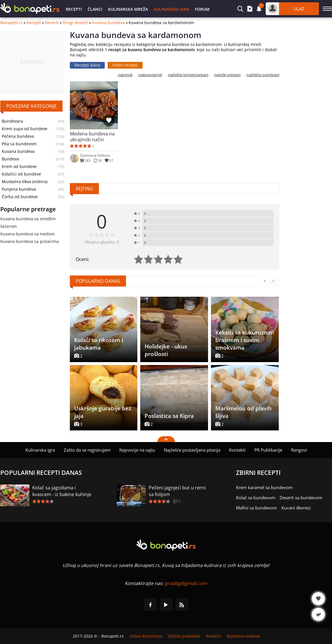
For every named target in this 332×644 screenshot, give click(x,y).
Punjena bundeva (19, 189)
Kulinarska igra (171, 9)
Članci (95, 9)
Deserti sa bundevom (301, 498)
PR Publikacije (268, 450)
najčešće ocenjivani (263, 75)
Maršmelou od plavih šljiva (243, 412)
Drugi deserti (75, 23)
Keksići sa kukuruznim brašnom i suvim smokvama (245, 340)
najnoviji (125, 75)
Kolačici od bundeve (21, 174)
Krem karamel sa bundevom (264, 487)
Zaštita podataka (184, 636)
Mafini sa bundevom (256, 508)
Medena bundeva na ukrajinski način (92, 137)
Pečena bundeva (18, 136)
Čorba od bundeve (20, 197)
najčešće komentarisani (188, 75)
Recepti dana (87, 65)
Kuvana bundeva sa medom (27, 234)
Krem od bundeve (19, 167)
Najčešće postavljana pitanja (192, 450)
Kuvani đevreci (296, 508)
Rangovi (299, 450)
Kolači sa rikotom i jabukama (99, 344)
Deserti (52, 23)
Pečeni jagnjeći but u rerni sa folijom (177, 491)
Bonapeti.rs (11, 23)
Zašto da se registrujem (87, 450)
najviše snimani (227, 75)
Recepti (74, 9)
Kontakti (237, 450)
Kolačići (213, 636)
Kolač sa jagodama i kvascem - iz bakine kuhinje (62, 491)
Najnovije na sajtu (137, 450)
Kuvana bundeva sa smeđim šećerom (28, 222)
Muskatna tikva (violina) (25, 182)
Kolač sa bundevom (256, 498)
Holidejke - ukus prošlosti (166, 350)
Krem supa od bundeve (25, 129)
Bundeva (10, 159)
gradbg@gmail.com (186, 583)
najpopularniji (150, 75)
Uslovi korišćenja (146, 636)
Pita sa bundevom (19, 144)
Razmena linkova (243, 636)
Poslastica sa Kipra (169, 416)
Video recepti (125, 65)
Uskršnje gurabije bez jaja (103, 412)
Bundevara (12, 121)
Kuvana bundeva (108, 23)
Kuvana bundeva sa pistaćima (30, 241)
